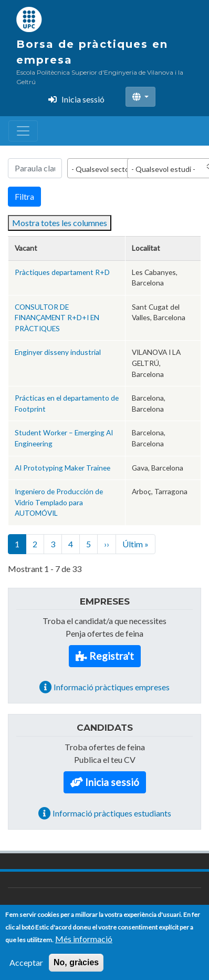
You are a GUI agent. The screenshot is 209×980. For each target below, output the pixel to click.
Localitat (146, 248)
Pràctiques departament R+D (62, 272)
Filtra (24, 196)
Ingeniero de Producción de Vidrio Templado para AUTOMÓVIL (59, 502)
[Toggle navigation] (23, 131)
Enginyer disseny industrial (58, 352)
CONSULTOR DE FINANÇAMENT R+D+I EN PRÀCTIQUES (57, 318)
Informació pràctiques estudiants (112, 813)
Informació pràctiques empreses (112, 687)
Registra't (112, 656)
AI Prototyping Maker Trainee (62, 468)
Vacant (26, 248)
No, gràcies (76, 968)
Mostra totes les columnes (60, 223)
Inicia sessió (83, 99)
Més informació (84, 945)
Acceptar (26, 968)
